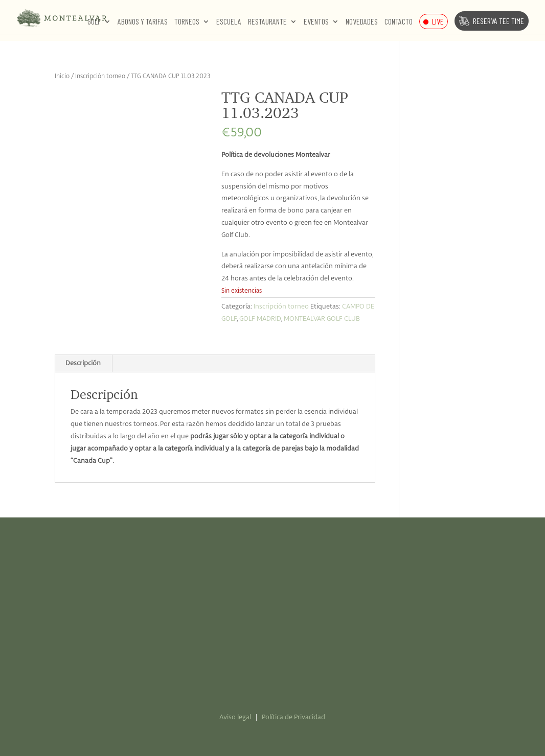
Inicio (62, 76)
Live (438, 21)
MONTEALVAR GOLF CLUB (322, 319)
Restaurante (267, 22)
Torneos (187, 22)
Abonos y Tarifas (143, 22)
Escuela (229, 22)
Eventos (316, 22)
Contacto (399, 22)
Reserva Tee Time (498, 21)
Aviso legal (235, 717)
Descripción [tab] (83, 363)
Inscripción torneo (100, 76)
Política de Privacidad (293, 717)
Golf (94, 22)
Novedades (362, 22)
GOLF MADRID (260, 319)
